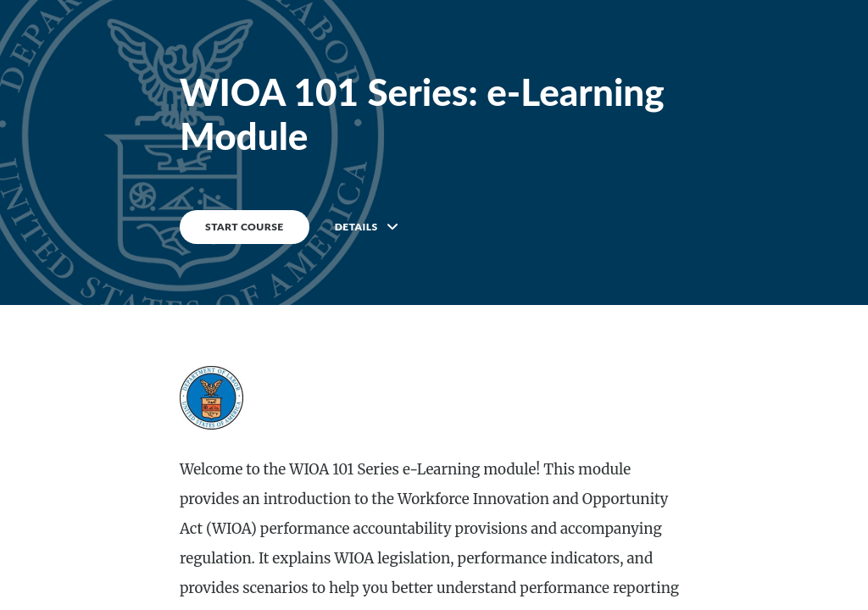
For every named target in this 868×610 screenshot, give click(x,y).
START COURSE (245, 227)
